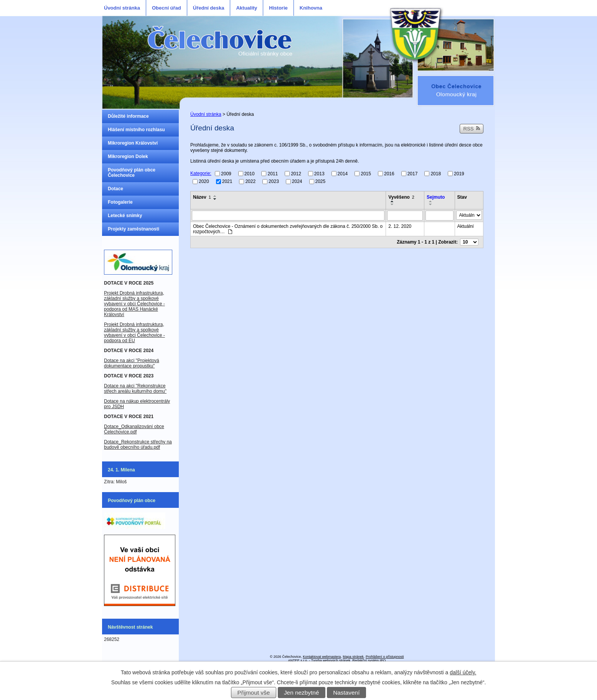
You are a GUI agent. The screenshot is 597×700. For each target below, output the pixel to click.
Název (202, 197)
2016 (389, 173)
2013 (319, 173)
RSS (472, 129)
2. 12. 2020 (400, 226)
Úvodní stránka (122, 8)
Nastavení (346, 693)
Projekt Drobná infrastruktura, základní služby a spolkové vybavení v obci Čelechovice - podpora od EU (134, 333)
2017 (413, 173)
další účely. (463, 672)
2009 (226, 173)
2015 (366, 173)
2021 (227, 181)
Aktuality (247, 8)
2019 (459, 173)
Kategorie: (201, 173)
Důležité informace (128, 116)
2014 (343, 173)
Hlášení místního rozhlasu (136, 130)
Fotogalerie (120, 202)
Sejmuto (436, 197)
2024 (297, 181)
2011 (273, 173)
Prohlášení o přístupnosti (385, 657)
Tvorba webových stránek (331, 660)
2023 (274, 181)
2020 (204, 181)
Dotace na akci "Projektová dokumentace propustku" (132, 363)
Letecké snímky (125, 216)
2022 (250, 181)
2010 (250, 173)
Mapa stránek (353, 657)
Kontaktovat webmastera (322, 657)
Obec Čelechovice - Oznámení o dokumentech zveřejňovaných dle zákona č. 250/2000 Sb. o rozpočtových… (288, 229)
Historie (278, 8)
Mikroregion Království (133, 143)
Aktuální (466, 226)
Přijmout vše (254, 693)
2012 (296, 173)
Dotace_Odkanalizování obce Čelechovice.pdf (134, 429)
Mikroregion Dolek (128, 156)
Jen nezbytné (302, 693)
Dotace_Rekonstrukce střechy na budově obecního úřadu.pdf (138, 445)
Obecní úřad (167, 8)
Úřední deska (209, 8)
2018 (436, 173)
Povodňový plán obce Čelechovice (132, 173)
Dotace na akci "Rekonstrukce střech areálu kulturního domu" (135, 389)
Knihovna (311, 8)
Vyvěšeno (401, 197)
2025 (321, 181)
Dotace (115, 189)
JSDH (117, 407)
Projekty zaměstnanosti (134, 229)
